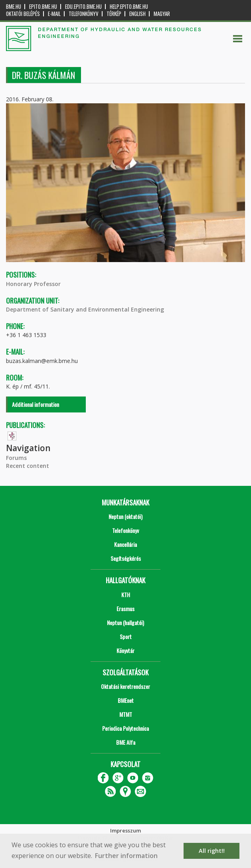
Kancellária (125, 544)
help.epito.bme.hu (129, 7)
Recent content (28, 466)
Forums (16, 458)
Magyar (162, 14)
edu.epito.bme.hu (83, 7)
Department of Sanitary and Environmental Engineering (85, 309)
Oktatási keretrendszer (125, 686)
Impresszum (125, 831)
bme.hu (14, 7)
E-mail (54, 14)
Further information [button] (126, 856)
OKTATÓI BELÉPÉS (23, 14)
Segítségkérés (126, 558)
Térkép (114, 14)
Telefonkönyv (84, 14)
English (137, 14)
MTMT (126, 714)
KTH (126, 595)
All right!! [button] (212, 851)
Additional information (36, 404)
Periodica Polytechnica (125, 728)
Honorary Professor (33, 284)
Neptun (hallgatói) (125, 622)
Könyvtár (125, 650)
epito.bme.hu (43, 7)
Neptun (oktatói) (125, 516)
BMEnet (126, 700)
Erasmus (125, 609)
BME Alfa (126, 742)
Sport (126, 636)
